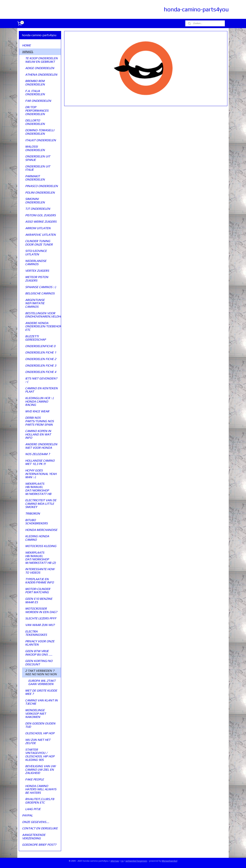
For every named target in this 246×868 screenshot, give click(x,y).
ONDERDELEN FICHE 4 (41, 372)
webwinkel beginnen (136, 861)
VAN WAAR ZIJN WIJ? (40, 625)
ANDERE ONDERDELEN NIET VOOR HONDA (41, 446)
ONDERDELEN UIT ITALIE (38, 168)
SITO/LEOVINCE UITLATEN (36, 253)
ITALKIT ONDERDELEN (41, 140)
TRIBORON (33, 513)
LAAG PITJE (33, 809)
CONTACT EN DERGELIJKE (40, 828)
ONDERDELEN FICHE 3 (41, 365)
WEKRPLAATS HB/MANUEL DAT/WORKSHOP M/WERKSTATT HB (38, 489)
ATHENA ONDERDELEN (41, 75)
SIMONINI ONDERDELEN (35, 201)
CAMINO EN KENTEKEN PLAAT (41, 390)
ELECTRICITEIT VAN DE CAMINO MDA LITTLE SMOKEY (41, 504)
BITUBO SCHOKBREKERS (36, 522)
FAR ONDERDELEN (38, 101)
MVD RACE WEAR (37, 411)
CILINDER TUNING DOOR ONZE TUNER (39, 243)
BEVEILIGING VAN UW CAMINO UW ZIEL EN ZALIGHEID (40, 769)
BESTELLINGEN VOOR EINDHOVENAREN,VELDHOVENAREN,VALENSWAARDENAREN (43, 315)
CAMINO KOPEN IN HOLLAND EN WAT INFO (38, 434)
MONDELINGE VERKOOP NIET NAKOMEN (36, 713)
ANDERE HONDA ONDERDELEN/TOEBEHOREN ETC (43, 326)
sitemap (115, 861)
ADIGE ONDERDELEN (40, 68)
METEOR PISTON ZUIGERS (37, 279)
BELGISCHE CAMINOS (40, 293)
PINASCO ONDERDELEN (42, 186)
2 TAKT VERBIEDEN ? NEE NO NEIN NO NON (41, 672)
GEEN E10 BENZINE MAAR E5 (39, 600)
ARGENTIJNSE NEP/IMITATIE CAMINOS (35, 303)
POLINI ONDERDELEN (40, 193)
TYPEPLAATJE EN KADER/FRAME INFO (39, 581)
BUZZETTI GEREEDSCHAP (35, 338)
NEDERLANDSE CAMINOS (36, 263)
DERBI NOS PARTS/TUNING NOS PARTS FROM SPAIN (39, 421)
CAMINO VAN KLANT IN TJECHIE (41, 702)
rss (122, 861)
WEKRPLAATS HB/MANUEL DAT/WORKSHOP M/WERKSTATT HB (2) (40, 558)
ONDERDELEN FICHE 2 (41, 359)
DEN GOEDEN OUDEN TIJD (40, 725)
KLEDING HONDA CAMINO (37, 538)
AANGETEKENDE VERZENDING (34, 837)
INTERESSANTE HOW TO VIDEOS (40, 571)
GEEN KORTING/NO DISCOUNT (39, 663)
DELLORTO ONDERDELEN (35, 122)
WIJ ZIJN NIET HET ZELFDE (38, 741)
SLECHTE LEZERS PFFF (41, 618)
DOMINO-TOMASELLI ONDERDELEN (40, 132)
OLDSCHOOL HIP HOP (40, 733)
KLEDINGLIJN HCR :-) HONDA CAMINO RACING (39, 401)
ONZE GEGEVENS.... (36, 822)
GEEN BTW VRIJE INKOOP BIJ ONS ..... (39, 653)
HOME (26, 45)
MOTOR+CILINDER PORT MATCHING (38, 591)
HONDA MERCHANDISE (41, 530)
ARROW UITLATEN (38, 228)
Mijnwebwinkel (170, 861)
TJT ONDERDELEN (38, 209)
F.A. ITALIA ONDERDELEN (35, 93)
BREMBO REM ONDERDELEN (35, 83)
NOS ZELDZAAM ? (38, 454)
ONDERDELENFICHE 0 (40, 346)
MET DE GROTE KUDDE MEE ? (41, 692)
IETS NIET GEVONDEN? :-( (41, 380)
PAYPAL (27, 815)
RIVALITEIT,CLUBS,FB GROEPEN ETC (40, 801)
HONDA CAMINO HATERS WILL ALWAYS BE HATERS (41, 789)
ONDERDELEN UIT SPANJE (38, 158)
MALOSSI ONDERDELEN (35, 148)
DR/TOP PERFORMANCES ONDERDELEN (37, 110)
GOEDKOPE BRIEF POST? (39, 845)
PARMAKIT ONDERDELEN (35, 178)
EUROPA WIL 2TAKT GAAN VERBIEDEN (42, 682)
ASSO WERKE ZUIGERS (41, 222)
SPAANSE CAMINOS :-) (41, 287)
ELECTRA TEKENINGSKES (36, 633)
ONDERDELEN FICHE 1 (41, 352)
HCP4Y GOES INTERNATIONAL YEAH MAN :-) (41, 474)
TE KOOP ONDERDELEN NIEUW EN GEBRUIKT (41, 60)
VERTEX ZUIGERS (37, 271)
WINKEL (28, 52)
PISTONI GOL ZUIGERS (40, 215)
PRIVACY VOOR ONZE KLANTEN (40, 643)
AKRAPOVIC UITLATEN (40, 235)
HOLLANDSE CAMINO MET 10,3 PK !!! (40, 462)
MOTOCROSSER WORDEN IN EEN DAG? (41, 610)
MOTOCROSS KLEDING (41, 546)
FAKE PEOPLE (34, 779)
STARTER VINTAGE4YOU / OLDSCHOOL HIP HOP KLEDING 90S (40, 755)
